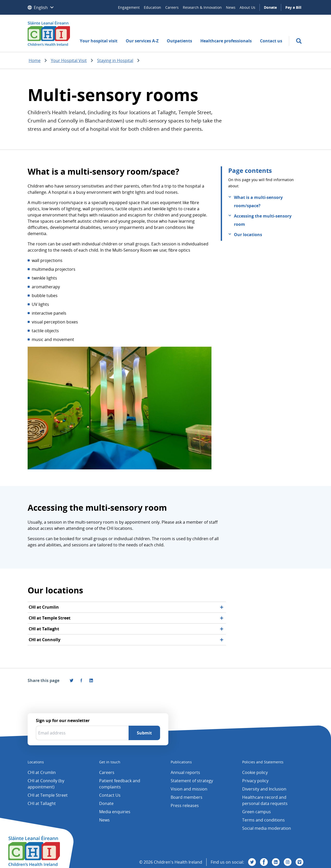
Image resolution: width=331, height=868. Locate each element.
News (231, 7)
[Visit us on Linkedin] (276, 862)
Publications (181, 762)
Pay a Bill (293, 7)
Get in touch (110, 762)
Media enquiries (115, 812)
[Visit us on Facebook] (81, 680)
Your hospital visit (99, 41)
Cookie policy (255, 772)
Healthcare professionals (226, 41)
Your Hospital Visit (69, 60)
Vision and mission (189, 789)
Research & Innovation (202, 7)
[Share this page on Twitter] (72, 680)
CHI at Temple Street (48, 795)
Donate (270, 7)
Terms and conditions (263, 820)
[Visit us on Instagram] (288, 862)
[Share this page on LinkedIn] (91, 680)
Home (35, 60)
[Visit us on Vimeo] (300, 862)
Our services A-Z (142, 41)
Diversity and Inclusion (264, 789)
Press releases (185, 805)
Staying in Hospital (115, 60)
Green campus (257, 812)
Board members (187, 797)
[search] (299, 41)
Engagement (129, 7)
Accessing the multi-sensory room (263, 220)
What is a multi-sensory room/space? (258, 202)
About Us (247, 7)
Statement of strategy (192, 781)
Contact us (271, 41)
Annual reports (185, 772)
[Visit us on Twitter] (252, 862)
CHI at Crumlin (42, 772)
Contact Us (110, 795)
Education (152, 7)
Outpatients (179, 41)
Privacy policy (255, 781)
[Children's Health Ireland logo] (49, 33)
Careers (172, 7)
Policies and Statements (263, 762)
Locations (36, 762)
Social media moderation (267, 828)
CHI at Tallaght (42, 803)
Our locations (248, 235)
